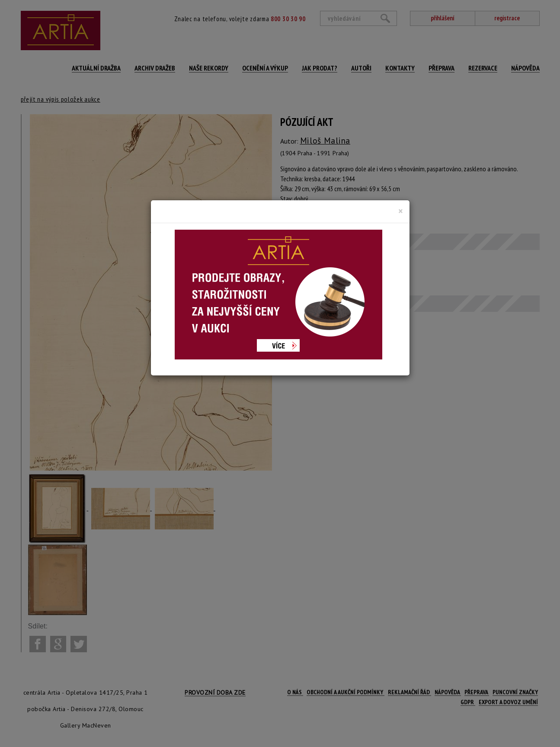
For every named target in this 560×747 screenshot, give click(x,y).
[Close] (401, 211)
